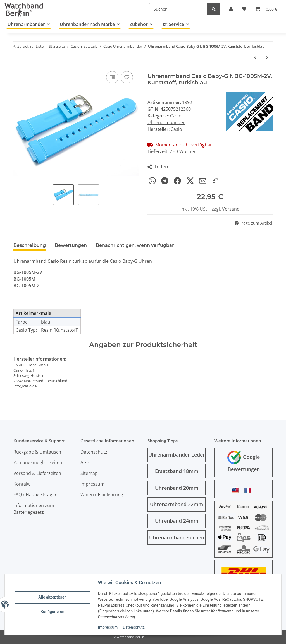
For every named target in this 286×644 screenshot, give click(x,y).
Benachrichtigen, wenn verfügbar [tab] (135, 246)
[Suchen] (178, 9)
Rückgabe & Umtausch (37, 452)
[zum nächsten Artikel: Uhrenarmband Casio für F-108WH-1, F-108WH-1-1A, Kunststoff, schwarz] (267, 58)
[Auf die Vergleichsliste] (112, 77)
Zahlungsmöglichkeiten (38, 462)
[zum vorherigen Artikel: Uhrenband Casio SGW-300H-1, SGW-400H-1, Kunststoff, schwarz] (255, 58)
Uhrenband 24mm (177, 521)
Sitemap (89, 473)
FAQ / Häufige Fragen (35, 495)
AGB (85, 462)
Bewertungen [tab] (71, 245)
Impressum (108, 627)
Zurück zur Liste (30, 46)
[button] (158, 167)
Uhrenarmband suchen (177, 537)
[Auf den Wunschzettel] (127, 77)
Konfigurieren (52, 612)
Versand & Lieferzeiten (37, 473)
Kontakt (22, 484)
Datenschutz (134, 627)
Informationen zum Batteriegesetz (34, 509)
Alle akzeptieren (52, 597)
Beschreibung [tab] (30, 245)
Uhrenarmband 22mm (177, 504)
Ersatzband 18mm (177, 471)
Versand (231, 209)
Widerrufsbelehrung (102, 495)
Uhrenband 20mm (177, 488)
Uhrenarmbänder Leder (177, 455)
